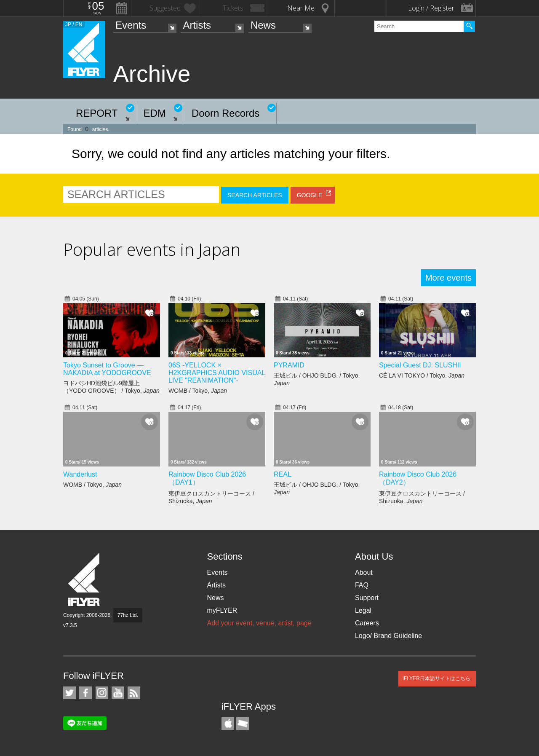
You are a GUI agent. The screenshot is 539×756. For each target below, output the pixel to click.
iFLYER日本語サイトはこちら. (437, 678)
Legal (363, 610)
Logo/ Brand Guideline (388, 636)
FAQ (362, 585)
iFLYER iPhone (228, 724)
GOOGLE (310, 195)
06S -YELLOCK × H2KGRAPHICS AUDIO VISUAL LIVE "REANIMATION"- (217, 373)
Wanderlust (80, 474)
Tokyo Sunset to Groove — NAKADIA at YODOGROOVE (107, 369)
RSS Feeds (134, 693)
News (263, 25)
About (364, 572)
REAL (283, 474)
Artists (197, 25)
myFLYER (222, 610)
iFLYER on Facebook (85, 693)
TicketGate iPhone (243, 724)
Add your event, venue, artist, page (259, 623)
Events (131, 25)
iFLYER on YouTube (118, 693)
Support (367, 598)
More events (448, 278)
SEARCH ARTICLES (255, 195)
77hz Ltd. (128, 615)
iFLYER (85, 580)
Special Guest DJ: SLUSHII (420, 365)
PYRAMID (289, 365)
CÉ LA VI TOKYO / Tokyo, (422, 375)
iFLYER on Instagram (102, 693)
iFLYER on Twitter (69, 693)
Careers (367, 623)
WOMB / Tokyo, (198, 391)
